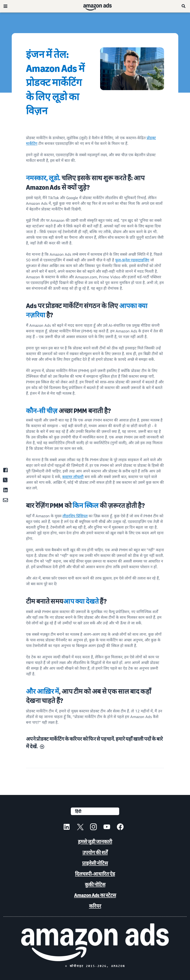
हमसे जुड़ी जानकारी (95, 842)
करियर (95, 906)
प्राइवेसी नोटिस (95, 863)
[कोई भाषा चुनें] (95, 811)
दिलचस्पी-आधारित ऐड (95, 874)
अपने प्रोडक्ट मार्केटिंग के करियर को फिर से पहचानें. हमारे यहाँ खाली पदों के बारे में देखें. (94, 743)
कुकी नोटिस (95, 885)
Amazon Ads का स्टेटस (95, 895)
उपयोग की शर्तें (95, 852)
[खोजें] (184, 6)
